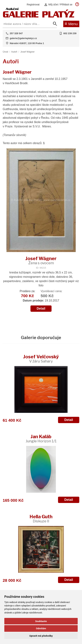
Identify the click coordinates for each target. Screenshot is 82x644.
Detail (41, 309)
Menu (71, 24)
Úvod (5, 52)
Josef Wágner (27, 52)
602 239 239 (70, 33)
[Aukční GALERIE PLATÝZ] (39, 17)
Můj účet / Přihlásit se (58, 5)
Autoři (14, 52)
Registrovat (33, 4)
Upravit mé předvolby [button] (41, 636)
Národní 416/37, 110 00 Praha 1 (27, 43)
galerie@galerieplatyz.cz (23, 38)
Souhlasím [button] (41, 621)
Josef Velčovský (41, 359)
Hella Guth (41, 519)
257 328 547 (16, 33)
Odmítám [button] (41, 628)
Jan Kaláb (41, 438)
